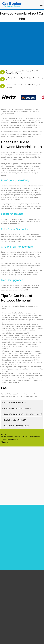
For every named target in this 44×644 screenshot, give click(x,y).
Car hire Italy (6, 550)
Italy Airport (7, 630)
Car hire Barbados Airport (31, 519)
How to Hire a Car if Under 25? (15, 420)
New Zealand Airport (10, 624)
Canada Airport (8, 627)
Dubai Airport (8, 609)
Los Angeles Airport (10, 606)
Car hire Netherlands (30, 547)
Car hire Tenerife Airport (31, 525)
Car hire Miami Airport (9, 519)
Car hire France (7, 541)
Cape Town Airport (9, 598)
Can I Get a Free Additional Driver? (16, 426)
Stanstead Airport (9, 603)
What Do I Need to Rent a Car (15, 403)
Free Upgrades (8, 583)
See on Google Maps (10, 439)
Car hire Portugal (7, 547)
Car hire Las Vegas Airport (10, 531)
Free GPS (6, 580)
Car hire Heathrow (8, 528)
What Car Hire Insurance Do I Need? (17, 408)
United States (8, 618)
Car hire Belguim (28, 544)
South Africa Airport (10, 621)
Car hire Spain (6, 544)
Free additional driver (10, 577)
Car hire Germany (28, 541)
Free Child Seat (8, 586)
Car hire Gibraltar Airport (31, 528)
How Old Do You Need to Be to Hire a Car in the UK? (23, 414)
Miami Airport (8, 601)
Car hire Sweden (28, 550)
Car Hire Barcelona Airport (31, 522)
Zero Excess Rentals (10, 589)
